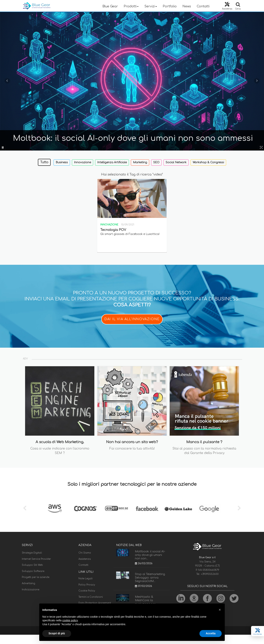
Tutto (44, 162)
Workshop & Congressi (208, 162)
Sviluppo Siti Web (32, 565)
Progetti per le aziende (36, 577)
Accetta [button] (211, 633)
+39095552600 (210, 574)
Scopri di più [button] (57, 633)
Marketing (140, 162)
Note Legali (86, 579)
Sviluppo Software (33, 571)
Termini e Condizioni (91, 597)
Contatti (203, 6)
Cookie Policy (87, 591)
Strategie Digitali (32, 553)
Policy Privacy (87, 585)
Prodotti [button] (131, 6)
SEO (156, 162)
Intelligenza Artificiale (112, 162)
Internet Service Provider (36, 559)
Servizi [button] (151, 6)
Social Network (176, 162)
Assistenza (85, 559)
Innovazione (83, 162)
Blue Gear (110, 6)
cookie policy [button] (70, 620)
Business (62, 162)
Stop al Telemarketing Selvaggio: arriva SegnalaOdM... (150, 578)
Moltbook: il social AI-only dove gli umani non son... (150, 555)
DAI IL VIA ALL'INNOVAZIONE (132, 319)
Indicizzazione (31, 590)
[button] (220, 610)
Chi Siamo (85, 553)
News (187, 6)
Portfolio (170, 6)
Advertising (29, 583)
